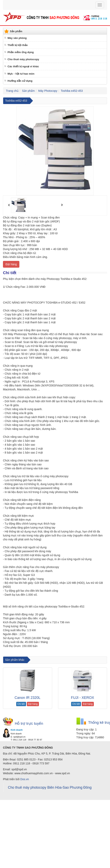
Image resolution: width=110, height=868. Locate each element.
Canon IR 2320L (28, 698)
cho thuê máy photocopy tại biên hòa (22, 653)
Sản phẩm (28, 91)
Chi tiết (21, 704)
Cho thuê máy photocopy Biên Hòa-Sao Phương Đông (50, 787)
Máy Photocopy (48, 91)
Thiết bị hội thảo (18, 45)
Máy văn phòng (17, 38)
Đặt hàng (11, 264)
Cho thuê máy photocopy (23, 59)
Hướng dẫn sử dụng (20, 81)
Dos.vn (25, 779)
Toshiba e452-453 (72, 91)
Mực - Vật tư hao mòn (21, 74)
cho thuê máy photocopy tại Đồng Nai (62, 653)
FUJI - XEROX (82, 698)
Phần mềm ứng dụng (21, 52)
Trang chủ (12, 91)
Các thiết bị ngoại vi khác (23, 66)
